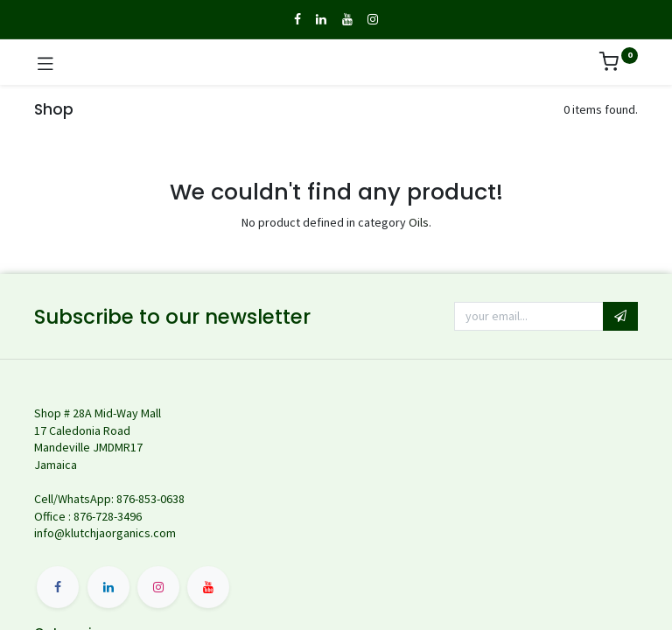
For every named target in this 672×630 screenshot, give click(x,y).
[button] (620, 317)
